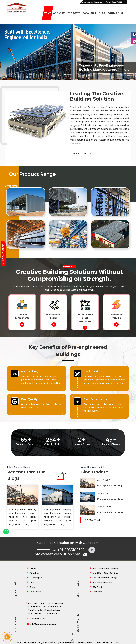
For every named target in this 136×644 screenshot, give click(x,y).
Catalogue (90, 13)
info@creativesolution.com (60, 554)
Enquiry (34, 587)
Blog (102, 13)
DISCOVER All (92, 520)
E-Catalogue (36, 578)
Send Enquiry (3, 254)
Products (74, 13)
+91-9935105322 (69, 550)
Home (47, 13)
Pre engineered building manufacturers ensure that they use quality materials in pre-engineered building (23, 517)
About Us (59, 13)
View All (61, 475)
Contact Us (115, 13)
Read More (79, 154)
